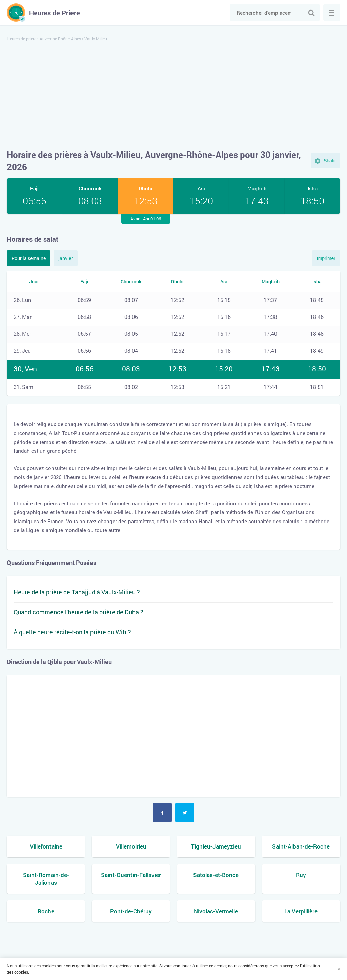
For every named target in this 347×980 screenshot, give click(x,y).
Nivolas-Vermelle (216, 911)
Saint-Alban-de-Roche (301, 846)
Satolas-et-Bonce (216, 875)
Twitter (185, 813)
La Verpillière (301, 911)
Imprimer (326, 258)
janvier (66, 258)
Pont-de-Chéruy (131, 911)
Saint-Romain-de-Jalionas (46, 879)
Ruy (301, 875)
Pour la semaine (29, 258)
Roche (46, 911)
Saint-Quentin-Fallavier (131, 875)
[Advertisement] (173, 96)
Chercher (311, 13)
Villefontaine (46, 846)
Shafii (330, 161)
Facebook (162, 813)
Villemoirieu (131, 846)
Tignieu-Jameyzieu (216, 846)
